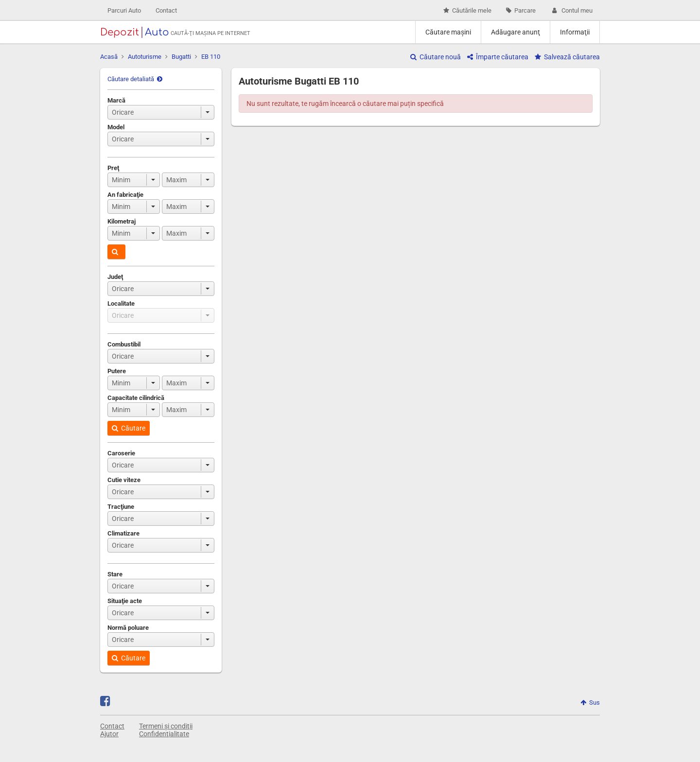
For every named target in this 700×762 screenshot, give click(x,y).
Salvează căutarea (567, 57)
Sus (590, 702)
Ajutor (109, 734)
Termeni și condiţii (166, 726)
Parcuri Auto (124, 10)
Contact (166, 10)
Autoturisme (145, 57)
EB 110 (211, 57)
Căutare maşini (448, 32)
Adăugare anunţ (516, 32)
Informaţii (575, 32)
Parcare (521, 10)
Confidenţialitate (164, 734)
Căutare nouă (436, 57)
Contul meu (571, 10)
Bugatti (181, 57)
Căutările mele (467, 10)
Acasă (109, 57)
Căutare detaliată (135, 79)
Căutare (129, 428)
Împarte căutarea (498, 57)
